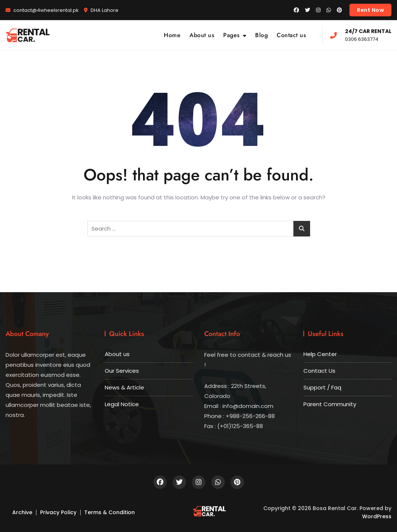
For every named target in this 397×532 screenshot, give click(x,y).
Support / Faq (322, 387)
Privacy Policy (58, 512)
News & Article (124, 387)
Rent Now (370, 10)
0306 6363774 (361, 35)
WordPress (377, 516)
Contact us (291, 35)
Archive (22, 512)
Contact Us (319, 371)
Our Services (122, 371)
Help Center (320, 354)
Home (172, 35)
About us (202, 35)
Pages (232, 35)
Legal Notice (122, 404)
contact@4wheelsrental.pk (42, 10)
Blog (261, 35)
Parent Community (330, 404)
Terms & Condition (110, 512)
